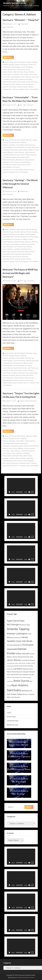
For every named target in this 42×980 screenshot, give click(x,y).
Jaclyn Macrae (7, 74)
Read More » (9, 58)
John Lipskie (24, 74)
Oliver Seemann (16, 162)
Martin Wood (15, 79)
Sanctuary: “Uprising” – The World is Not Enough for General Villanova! (20, 184)
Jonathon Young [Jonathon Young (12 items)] (30, 663)
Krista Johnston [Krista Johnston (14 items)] (28, 666)
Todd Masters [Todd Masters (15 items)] (15, 697)
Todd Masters (34, 89)
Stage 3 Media (28, 87)
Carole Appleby (15, 67)
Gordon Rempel (29, 72)
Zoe (21, 105)
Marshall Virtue (15, 157)
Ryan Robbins (7, 167)
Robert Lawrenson (19, 380)
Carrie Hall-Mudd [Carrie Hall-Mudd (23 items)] (24, 641)
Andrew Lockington (21, 65)
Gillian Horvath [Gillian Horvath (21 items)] (23, 654)
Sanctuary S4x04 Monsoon (25, 84)
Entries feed (11, 717)
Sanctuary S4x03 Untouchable (13, 170)
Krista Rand (6, 373)
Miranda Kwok (7, 82)
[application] (21, 486)
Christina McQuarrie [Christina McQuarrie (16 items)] (14, 645)
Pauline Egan (26, 162)
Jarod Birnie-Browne (9, 155)
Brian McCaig (29, 358)
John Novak (33, 74)
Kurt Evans (35, 77)
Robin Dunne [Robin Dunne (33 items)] (21, 681)
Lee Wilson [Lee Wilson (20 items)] (18, 669)
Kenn (21, 281)
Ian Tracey (6, 244)
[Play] (10, 492)
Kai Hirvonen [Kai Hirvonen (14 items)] (18, 666)
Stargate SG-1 (7, 89)
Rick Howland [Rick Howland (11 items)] (23, 677)
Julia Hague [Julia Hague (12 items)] (10, 666)
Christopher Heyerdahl (10, 150)
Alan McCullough (20, 62)
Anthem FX (32, 65)
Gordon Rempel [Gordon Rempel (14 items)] (18, 657)
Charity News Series (9, 69)
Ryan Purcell (26, 82)
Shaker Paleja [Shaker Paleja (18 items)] (16, 694)
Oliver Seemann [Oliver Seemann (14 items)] (23, 675)
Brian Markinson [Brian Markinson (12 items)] (16, 638)
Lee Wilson (6, 79)
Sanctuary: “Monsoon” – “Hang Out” (21, 20)
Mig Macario (20, 160)
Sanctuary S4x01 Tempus (28, 463)
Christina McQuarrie (23, 69)
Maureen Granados (26, 79)
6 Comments (9, 27)
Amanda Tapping (32, 62)
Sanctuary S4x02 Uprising (11, 259)
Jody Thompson (8, 247)
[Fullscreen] (33, 492)
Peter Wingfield (8, 380)
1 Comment (30, 105)
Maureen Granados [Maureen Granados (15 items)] (23, 672)
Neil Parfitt (6, 162)
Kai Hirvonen (7, 77)
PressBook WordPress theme (25, 978)
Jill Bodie (16, 74)
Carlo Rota (6, 67)
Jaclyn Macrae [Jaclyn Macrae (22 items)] (14, 660)
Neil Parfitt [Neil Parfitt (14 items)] (14, 675)
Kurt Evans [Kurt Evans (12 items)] (10, 669)
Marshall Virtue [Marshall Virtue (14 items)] (28, 669)
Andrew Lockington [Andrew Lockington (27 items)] (17, 633)
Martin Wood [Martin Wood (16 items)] (11, 672)
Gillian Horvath (18, 72)
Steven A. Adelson (19, 89)
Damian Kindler (7, 72)
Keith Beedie (16, 77)
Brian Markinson (30, 145)
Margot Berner (7, 456)
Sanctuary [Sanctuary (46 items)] (14, 690)
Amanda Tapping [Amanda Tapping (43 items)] (18, 629)
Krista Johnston (26, 77)
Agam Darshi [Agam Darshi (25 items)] (13, 621)
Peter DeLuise (7, 165)
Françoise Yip (18, 239)
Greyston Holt (29, 242)
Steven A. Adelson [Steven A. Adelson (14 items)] (28, 694)
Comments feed (13, 721)
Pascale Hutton (27, 254)
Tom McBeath (34, 261)
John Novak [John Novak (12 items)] (22, 663)
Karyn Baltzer (28, 247)
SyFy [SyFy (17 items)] (9, 697)
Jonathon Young (8, 370)
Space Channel (17, 87)
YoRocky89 (24, 24)
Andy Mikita (20, 145)
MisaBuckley (24, 191)
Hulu (36, 242)
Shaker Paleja (7, 383)
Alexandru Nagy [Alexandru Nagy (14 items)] (25, 625)
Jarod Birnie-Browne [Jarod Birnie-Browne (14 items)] (28, 660)
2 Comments (9, 194)
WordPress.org (12, 725)
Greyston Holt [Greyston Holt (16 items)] (28, 657)
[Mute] (29, 492)
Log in (9, 713)
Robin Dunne (17, 82)
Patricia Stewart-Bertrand (28, 401)
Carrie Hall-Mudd (27, 67)
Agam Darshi (9, 62)
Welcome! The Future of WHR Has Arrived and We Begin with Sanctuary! (20, 273)
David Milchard (7, 239)
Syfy (27, 89)
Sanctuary (34, 82)
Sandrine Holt (7, 87)
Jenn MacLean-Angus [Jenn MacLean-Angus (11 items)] (12, 663)
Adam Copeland (10, 229)
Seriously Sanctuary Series (14, 3)
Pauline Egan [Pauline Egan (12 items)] (15, 677)
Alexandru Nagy (31, 140)
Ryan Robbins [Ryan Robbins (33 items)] (20, 685)
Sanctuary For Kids (9, 84)
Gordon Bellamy (8, 152)
